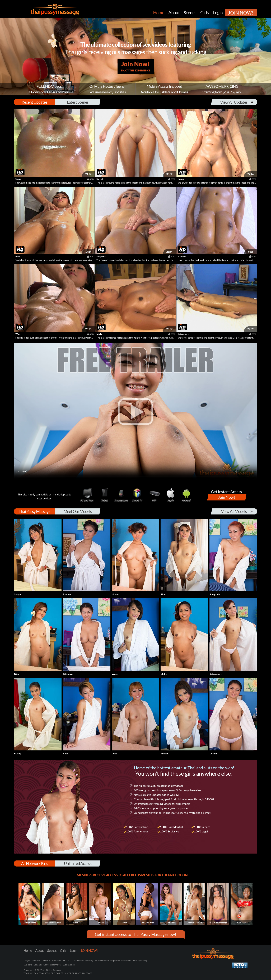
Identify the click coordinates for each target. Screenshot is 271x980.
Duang (18, 753)
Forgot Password (32, 961)
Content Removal (52, 965)
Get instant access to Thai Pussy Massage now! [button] (136, 934)
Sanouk (100, 179)
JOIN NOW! (89, 950)
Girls (63, 950)
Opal (114, 753)
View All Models (234, 511)
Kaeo (66, 753)
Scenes (52, 950)
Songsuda (101, 257)
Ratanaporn (183, 334)
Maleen (165, 753)
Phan (18, 257)
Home (28, 950)
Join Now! (136, 66)
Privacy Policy (140, 961)
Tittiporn (182, 257)
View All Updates (234, 102)
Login (73, 950)
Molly (99, 334)
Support (28, 965)
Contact (38, 965)
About (39, 950)
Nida (17, 674)
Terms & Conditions (52, 961)
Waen (18, 334)
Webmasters (69, 965)
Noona (181, 179)
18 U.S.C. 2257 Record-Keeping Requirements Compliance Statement (97, 961)
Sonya (18, 179)
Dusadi (213, 753)
